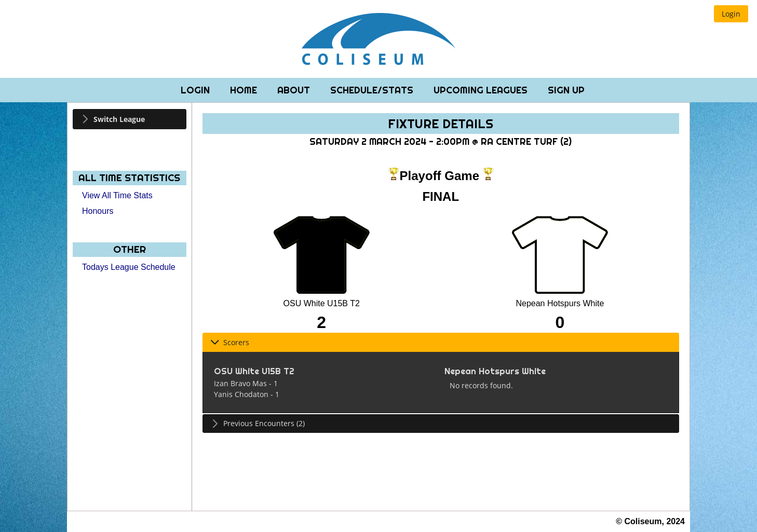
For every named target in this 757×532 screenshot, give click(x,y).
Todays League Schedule (129, 267)
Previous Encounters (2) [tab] (258, 423)
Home (245, 90)
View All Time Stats (117, 195)
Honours (98, 211)
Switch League (119, 119)
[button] (731, 14)
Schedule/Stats (373, 90)
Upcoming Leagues (482, 90)
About (295, 90)
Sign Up (566, 90)
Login (197, 90)
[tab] (130, 119)
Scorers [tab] (230, 342)
